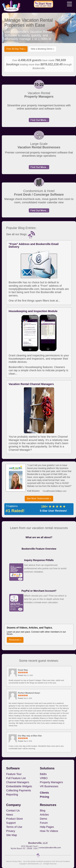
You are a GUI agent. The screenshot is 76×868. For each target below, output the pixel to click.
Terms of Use (14, 827)
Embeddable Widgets (19, 786)
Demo (44, 819)
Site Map (12, 835)
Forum (44, 823)
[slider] (23, 672)
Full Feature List (16, 778)
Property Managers (51, 782)
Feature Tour (14, 774)
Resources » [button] (15, 640)
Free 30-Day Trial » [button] (16, 49)
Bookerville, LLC (37, 864)
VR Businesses (49, 786)
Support (11, 823)
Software (13, 768)
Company (13, 805)
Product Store (15, 819)
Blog (43, 811)
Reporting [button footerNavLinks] (12, 795)
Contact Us (13, 811)
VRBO (44, 778)
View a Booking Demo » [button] (43, 49)
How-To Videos (49, 831)
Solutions (47, 768)
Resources (48, 805)
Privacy (11, 831)
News (10, 815)
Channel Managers (18, 782)
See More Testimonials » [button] (39, 498)
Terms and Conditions (63, 861)
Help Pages (47, 827)
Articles (44, 815)
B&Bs (43, 774)
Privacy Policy (17, 861)
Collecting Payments (19, 790)
